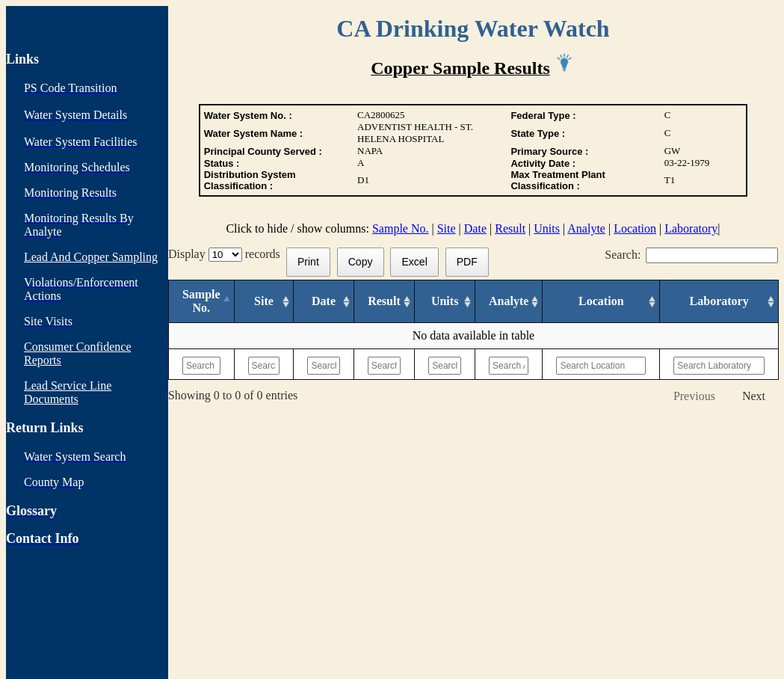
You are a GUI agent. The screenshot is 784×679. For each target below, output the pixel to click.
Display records (227, 254)
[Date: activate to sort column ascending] (324, 302)
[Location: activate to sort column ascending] (601, 302)
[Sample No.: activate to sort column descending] (201, 302)
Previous (694, 396)
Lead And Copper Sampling (91, 257)
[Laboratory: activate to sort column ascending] (719, 302)
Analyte (586, 228)
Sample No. (401, 228)
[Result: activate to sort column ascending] (384, 302)
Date (475, 228)
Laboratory (691, 228)
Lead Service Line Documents (68, 392)
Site (447, 228)
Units (547, 228)
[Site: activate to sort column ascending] (264, 302)
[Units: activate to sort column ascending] (445, 302)
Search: (691, 255)
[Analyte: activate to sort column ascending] (509, 302)
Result (510, 228)
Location (635, 228)
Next (754, 396)
